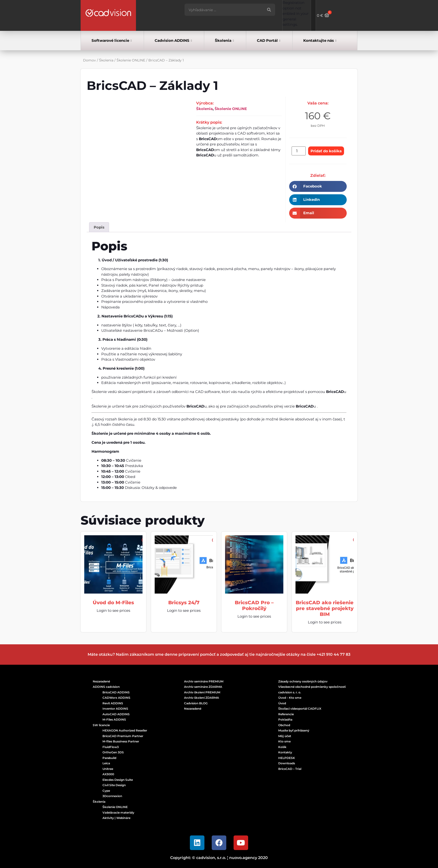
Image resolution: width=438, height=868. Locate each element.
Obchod (284, 725)
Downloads (287, 763)
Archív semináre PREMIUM (204, 681)
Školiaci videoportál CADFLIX (300, 709)
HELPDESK (287, 758)
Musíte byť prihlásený (294, 730)
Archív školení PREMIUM (202, 692)
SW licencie (101, 725)
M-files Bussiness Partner (121, 741)
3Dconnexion (112, 796)
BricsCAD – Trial (290, 769)
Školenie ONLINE (131, 60)
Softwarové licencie (112, 41)
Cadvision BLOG (196, 703)
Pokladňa (285, 719)
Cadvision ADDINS (173, 41)
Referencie (286, 714)
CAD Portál (269, 41)
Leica (106, 763)
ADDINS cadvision (106, 687)
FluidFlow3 (111, 747)
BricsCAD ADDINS (116, 692)
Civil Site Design (114, 785)
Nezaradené (101, 681)
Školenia (224, 41)
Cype (106, 791)
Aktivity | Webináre (116, 818)
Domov (89, 60)
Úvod (282, 703)
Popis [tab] (99, 227)
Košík (282, 747)
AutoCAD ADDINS (116, 714)
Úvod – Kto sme (290, 698)
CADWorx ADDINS (116, 698)
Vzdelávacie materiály (118, 813)
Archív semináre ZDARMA (203, 687)
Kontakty (285, 752)
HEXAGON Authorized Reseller (125, 730)
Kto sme (284, 741)
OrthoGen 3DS (113, 752)
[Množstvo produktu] (299, 151)
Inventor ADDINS (115, 709)
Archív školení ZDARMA (202, 698)
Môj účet (285, 736)
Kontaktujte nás (320, 41)
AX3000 (108, 774)
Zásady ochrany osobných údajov (303, 681)
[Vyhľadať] (269, 10)
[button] (318, 186)
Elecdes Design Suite (118, 780)
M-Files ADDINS (114, 719)
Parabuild (109, 758)
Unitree (108, 769)
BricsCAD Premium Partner (123, 736)
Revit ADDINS (113, 703)
